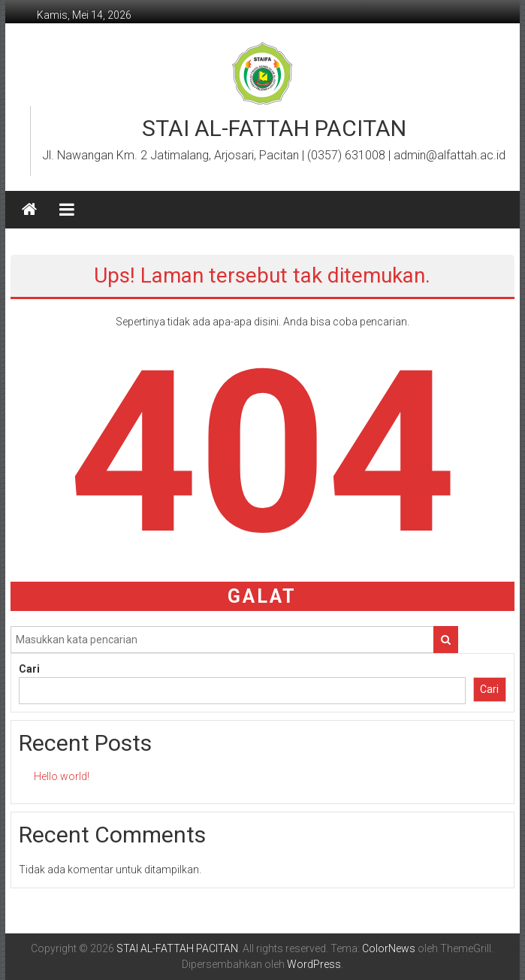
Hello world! (62, 776)
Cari (29, 669)
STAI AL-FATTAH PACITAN (274, 128)
